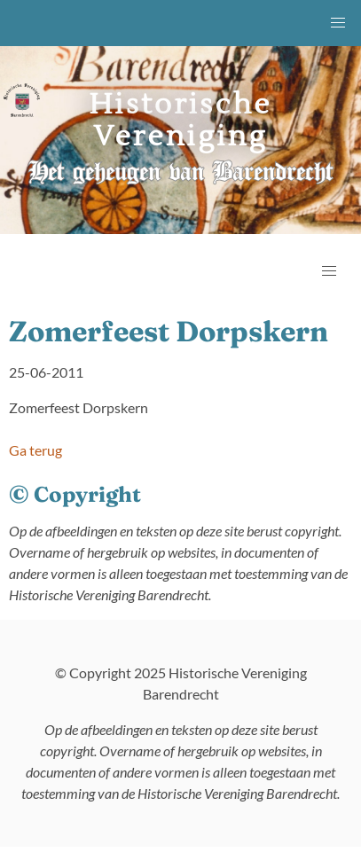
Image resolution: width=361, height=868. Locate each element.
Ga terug (35, 450)
